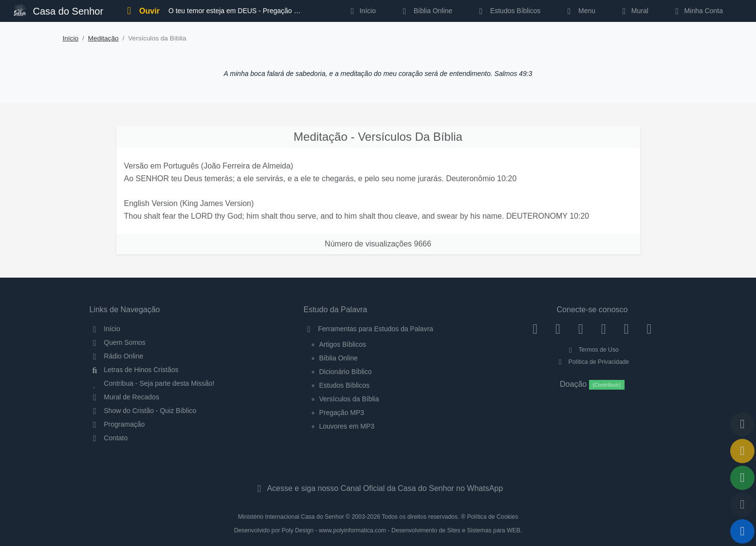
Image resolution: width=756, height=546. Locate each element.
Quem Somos (118, 342)
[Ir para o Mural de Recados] (742, 451)
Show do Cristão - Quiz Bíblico (143, 411)
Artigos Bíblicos (343, 344)
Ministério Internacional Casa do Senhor (291, 517)
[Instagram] (558, 329)
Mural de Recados (124, 397)
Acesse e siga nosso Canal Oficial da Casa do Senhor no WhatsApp (378, 488)
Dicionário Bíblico (346, 372)
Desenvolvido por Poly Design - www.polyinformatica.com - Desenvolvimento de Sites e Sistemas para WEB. (378, 530)
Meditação (103, 38)
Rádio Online (117, 356)
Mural (634, 11)
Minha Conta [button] (697, 11)
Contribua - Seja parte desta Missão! (152, 383)
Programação (117, 424)
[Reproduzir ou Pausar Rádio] (742, 531)
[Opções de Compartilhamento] (742, 478)
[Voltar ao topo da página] (742, 424)
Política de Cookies (492, 517)
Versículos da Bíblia (349, 399)
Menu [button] (580, 11)
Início (71, 38)
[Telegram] (649, 329)
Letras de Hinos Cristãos (134, 370)
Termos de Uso (592, 350)
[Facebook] (535, 329)
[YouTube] (603, 329)
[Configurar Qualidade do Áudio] (742, 505)
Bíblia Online (426, 11)
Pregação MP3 (342, 413)
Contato (109, 438)
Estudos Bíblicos (508, 11)
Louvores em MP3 (347, 426)
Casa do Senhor (58, 10)
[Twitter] (581, 329)
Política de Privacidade (592, 362)
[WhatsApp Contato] (626, 329)
